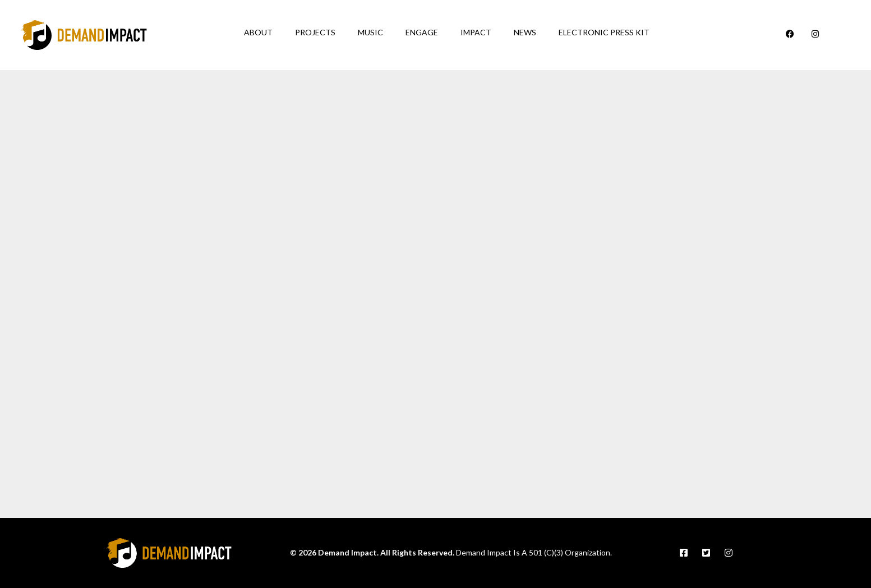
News (525, 32)
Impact (476, 32)
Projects (315, 32)
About (258, 32)
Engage (422, 32)
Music (370, 32)
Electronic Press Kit (604, 32)
